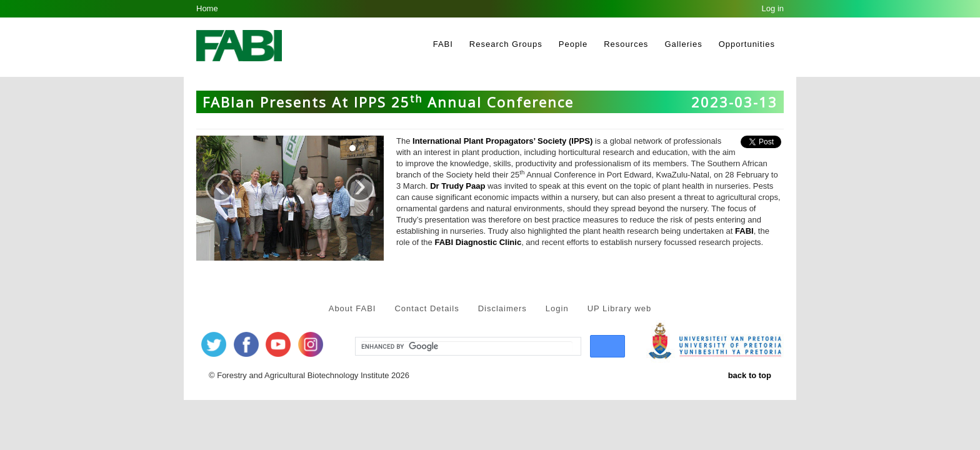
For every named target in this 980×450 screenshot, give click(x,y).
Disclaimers (502, 308)
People (573, 44)
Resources (626, 44)
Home (207, 8)
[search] (467, 347)
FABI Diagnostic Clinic (478, 242)
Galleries (683, 44)
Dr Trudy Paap (457, 186)
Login (557, 308)
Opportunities (747, 44)
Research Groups (506, 44)
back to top (750, 375)
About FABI (352, 308)
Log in (773, 8)
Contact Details (427, 308)
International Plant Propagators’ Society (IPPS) (502, 141)
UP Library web (620, 308)
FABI (443, 44)
